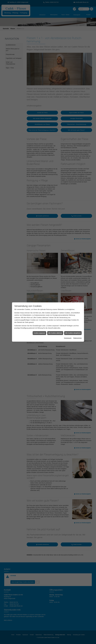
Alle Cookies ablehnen (55, 317)
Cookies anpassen (39, 317)
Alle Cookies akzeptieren (73, 317)
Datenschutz (77, 322)
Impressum (68, 322)
